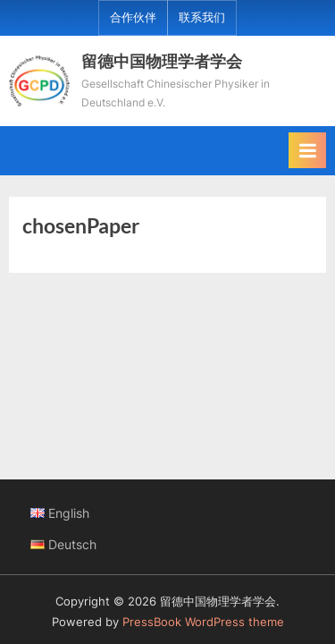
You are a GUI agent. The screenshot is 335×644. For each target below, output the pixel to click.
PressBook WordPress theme (203, 622)
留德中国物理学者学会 (162, 61)
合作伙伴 (133, 17)
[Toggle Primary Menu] (307, 150)
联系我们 (202, 17)
